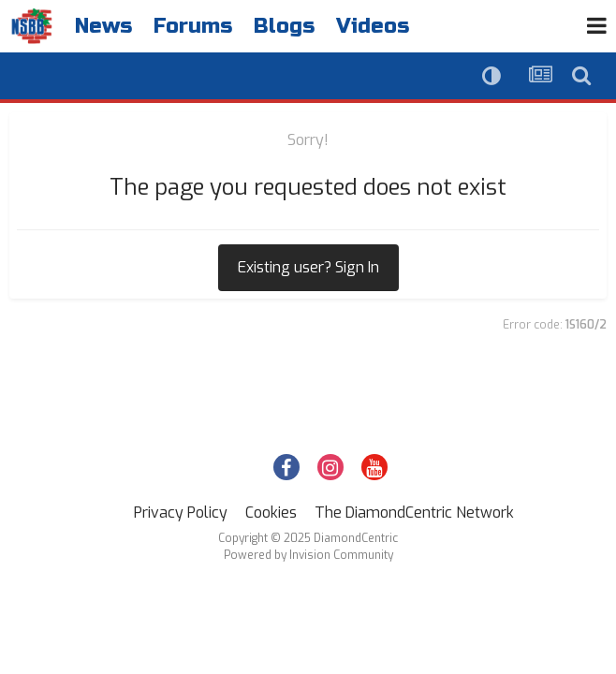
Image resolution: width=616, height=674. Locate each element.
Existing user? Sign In (308, 267)
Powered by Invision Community (308, 555)
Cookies (271, 513)
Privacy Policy (181, 513)
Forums (193, 26)
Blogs (284, 26)
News (103, 26)
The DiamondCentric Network (414, 513)
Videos (373, 26)
